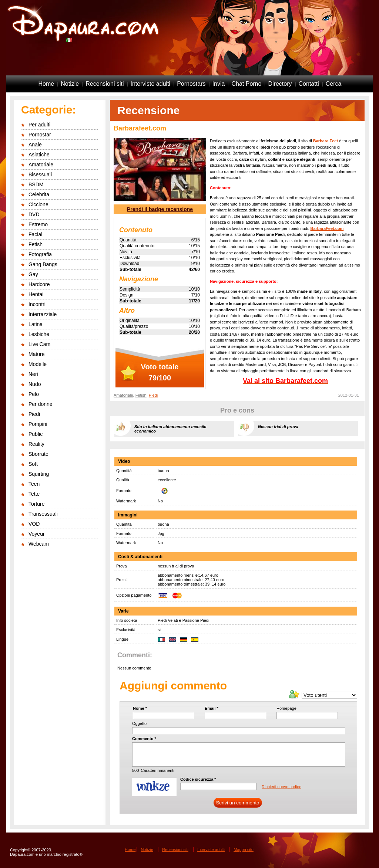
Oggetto (139, 723)
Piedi (34, 414)
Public (36, 434)
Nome (140, 708)
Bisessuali (40, 174)
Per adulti (39, 125)
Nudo (35, 384)
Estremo (38, 224)
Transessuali (43, 514)
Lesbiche (39, 334)
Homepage (286, 708)
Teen (34, 484)
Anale (35, 145)
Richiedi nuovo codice (281, 787)
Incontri (37, 304)
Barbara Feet (326, 141)
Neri (33, 374)
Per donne (41, 404)
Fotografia (40, 254)
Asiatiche (39, 155)
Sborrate (38, 454)
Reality (36, 444)
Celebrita (39, 194)
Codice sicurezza (198, 779)
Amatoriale (41, 165)
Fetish (36, 244)
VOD (34, 524)
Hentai (36, 294)
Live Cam (39, 344)
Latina (36, 324)
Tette (34, 494)
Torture (37, 504)
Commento (144, 739)
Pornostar (40, 135)
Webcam (39, 544)
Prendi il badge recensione (160, 209)
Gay (33, 274)
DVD (34, 214)
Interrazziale (43, 314)
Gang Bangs (43, 264)
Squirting (39, 474)
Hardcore (39, 284)
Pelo (34, 394)
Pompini (38, 424)
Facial (35, 234)
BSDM (36, 184)
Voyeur (37, 534)
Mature (37, 354)
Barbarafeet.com (140, 128)
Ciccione (38, 204)
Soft (33, 464)
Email (212, 708)
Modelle (38, 364)
